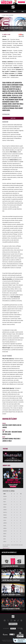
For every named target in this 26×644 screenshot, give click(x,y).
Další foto (13, 118)
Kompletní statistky (6, 548)
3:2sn (21, 35)
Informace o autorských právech (8, 641)
